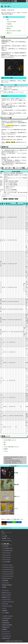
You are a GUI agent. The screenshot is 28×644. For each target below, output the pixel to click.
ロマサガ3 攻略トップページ (10, 440)
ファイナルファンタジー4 (8, 572)
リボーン (9, 597)
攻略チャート (10, 496)
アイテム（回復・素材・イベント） (11, 447)
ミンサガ (4, 608)
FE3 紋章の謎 (5, 620)
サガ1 (3, 604)
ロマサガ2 (4, 606)
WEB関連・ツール (6, 538)
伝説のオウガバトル (7, 593)
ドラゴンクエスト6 (6, 559)
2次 (8, 636)
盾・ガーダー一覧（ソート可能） (14, 31)
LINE (14, 522)
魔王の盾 (9, 24)
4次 (10, 636)
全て (16, 199)
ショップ (6, 451)
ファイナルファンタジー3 (8, 569)
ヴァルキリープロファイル (8, 602)
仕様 (8, 19)
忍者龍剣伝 (5, 629)
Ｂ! (19, 522)
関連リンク (9, 33)
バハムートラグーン (7, 599)
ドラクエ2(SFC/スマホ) (7, 550)
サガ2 (7, 604)
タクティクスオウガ (7, 595)
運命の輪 (4, 597)
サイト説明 (5, 536)
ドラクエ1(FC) (5, 546)
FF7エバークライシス (7, 578)
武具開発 (6, 449)
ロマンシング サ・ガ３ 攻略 (8, 1)
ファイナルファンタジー (7, 565)
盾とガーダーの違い (12, 22)
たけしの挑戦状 (6, 613)
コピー (4, 524)
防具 (5, 444)
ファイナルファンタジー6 (8, 576)
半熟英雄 (4, 587)
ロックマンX (5, 634)
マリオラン (10, 616)
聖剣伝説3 (10, 585)
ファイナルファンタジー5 (8, 574)
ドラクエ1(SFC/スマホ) (7, 548)
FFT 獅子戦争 (5, 580)
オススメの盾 (10, 26)
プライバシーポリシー (7, 540)
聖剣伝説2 (4, 585)
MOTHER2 (10, 625)
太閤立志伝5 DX (6, 627)
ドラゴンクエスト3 (6, 553)
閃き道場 (9, 473)
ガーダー (11, 199)
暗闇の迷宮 (10, 484)
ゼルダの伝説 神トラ (7, 618)
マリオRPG (5, 616)
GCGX (12, 641)
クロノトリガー (6, 583)
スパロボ (4, 636)
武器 (5, 442)
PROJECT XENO (6, 638)
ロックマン (5, 632)
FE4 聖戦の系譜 (6, 623)
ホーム (4, 534)
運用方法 (9, 28)
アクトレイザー (6, 590)
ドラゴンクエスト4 (6, 555)
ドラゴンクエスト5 (6, 557)
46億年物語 (5, 610)
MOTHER (4, 625)
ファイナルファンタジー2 (8, 567)
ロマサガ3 (3, 3)
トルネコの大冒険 (6, 562)
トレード (9, 508)
